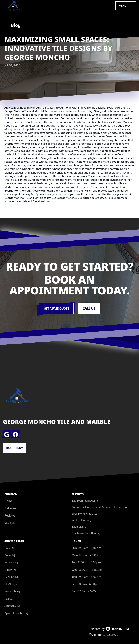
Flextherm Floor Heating (86, 533)
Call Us (89, 309)
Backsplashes (80, 527)
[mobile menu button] (126, 6)
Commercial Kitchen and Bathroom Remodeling (100, 507)
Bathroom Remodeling (85, 501)
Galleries (10, 508)
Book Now (14, 448)
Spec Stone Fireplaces (85, 514)
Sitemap (10, 523)
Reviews (10, 515)
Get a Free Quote (56, 309)
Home (9, 501)
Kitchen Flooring (81, 520)
